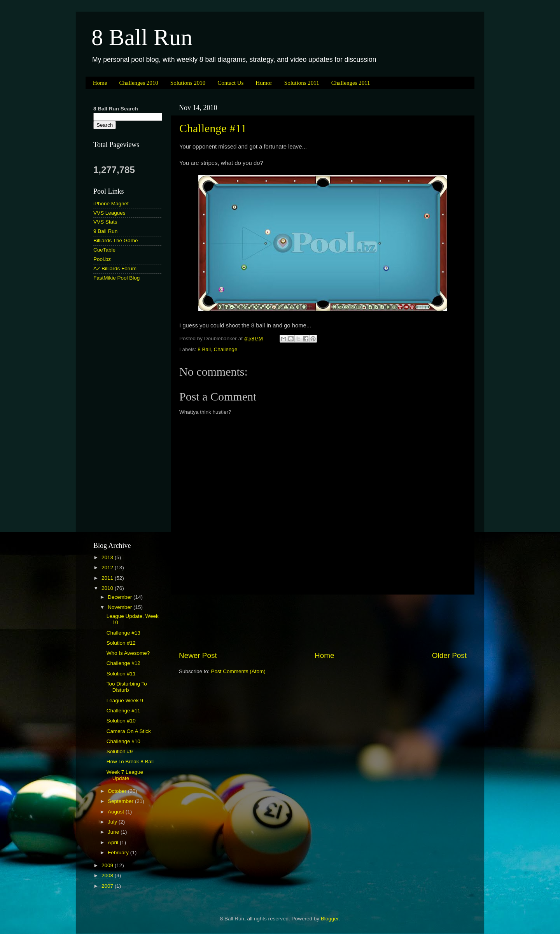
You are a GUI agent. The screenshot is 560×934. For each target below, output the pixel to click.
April (114, 842)
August (117, 812)
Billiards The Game (116, 240)
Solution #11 (121, 674)
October (118, 791)
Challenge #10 (123, 741)
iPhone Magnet (111, 204)
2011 (108, 578)
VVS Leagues (109, 213)
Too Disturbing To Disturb (127, 687)
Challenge (226, 349)
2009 (108, 865)
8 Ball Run (142, 37)
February (119, 853)
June (114, 832)
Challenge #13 (123, 633)
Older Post (449, 655)
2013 (108, 557)
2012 (108, 568)
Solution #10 (121, 721)
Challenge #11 (213, 128)
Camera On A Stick (129, 731)
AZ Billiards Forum (115, 268)
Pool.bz (102, 259)
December (121, 597)
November (121, 607)
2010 (108, 588)
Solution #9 (120, 751)
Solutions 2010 (188, 83)
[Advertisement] (323, 623)
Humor (264, 83)
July (113, 822)
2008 (108, 875)
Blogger (330, 919)
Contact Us (230, 83)
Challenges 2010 (138, 83)
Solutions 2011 (302, 83)
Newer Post (198, 655)
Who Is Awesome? (128, 653)
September (121, 801)
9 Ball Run (105, 231)
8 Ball (204, 349)
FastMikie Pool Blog (116, 278)
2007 (108, 886)
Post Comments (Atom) (238, 671)
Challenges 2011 (351, 83)
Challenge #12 (123, 663)
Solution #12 (121, 643)
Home (100, 83)
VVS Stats (105, 222)
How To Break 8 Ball (130, 762)
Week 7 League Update (125, 775)
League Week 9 (125, 700)
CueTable (104, 250)
